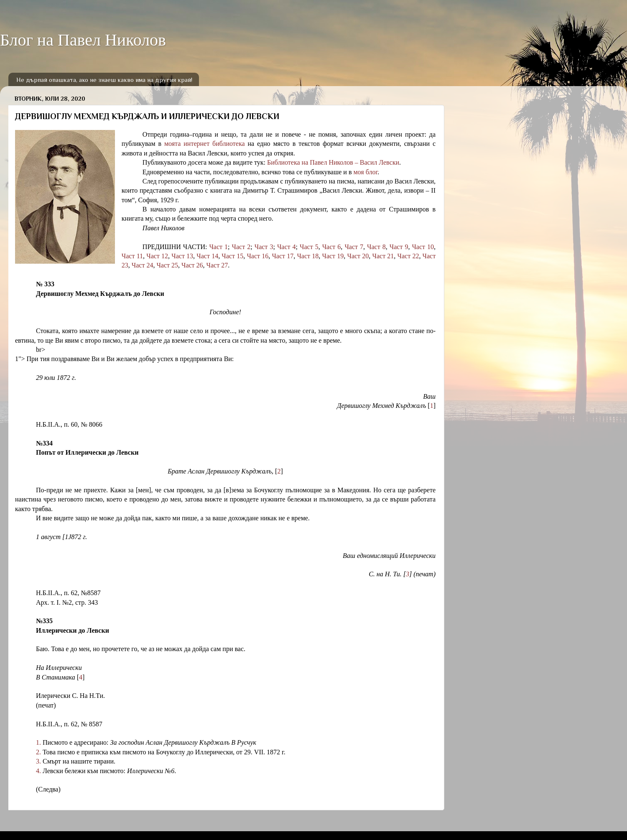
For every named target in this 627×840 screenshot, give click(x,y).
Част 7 (354, 247)
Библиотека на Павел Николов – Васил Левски (333, 162)
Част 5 (309, 247)
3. (38, 761)
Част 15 (232, 256)
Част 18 (308, 256)
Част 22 (408, 256)
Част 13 (182, 256)
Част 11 (132, 256)
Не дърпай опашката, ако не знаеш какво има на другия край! (104, 80)
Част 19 (333, 256)
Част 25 (167, 265)
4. (38, 771)
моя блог (365, 172)
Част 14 (207, 256)
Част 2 (241, 247)
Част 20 (358, 256)
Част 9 (399, 247)
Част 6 (332, 247)
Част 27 (217, 265)
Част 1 (218, 247)
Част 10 (423, 247)
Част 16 (257, 256)
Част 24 (143, 265)
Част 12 (157, 256)
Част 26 (192, 265)
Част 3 (264, 247)
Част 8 (376, 247)
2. (38, 752)
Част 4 (287, 247)
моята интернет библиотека (205, 144)
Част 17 (283, 256)
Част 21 (383, 256)
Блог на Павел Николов (83, 40)
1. (38, 742)
